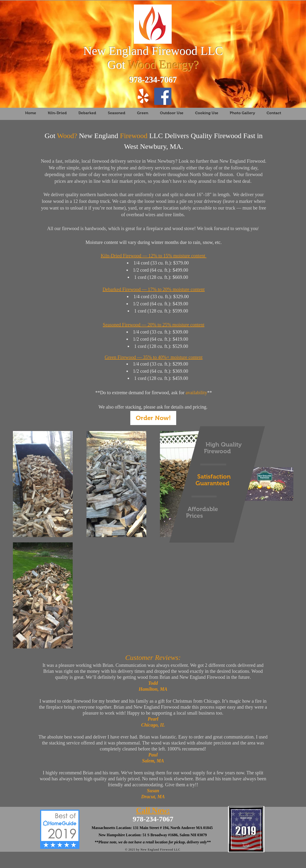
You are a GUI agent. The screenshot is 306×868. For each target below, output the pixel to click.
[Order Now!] (153, 418)
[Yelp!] (143, 96)
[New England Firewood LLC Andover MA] (163, 96)
